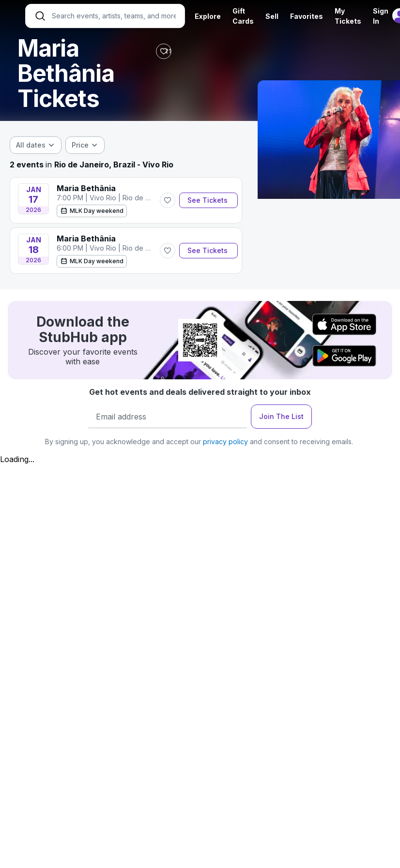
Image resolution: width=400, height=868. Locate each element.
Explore (208, 16)
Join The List (281, 416)
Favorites (307, 16)
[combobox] (36, 145)
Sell (272, 16)
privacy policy (225, 441)
